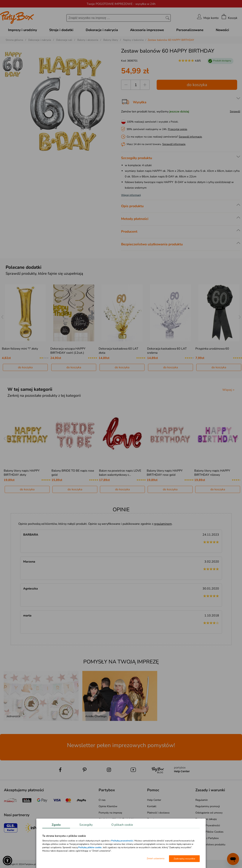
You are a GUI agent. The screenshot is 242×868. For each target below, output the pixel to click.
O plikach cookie (122, 825)
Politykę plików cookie (90, 847)
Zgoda (56, 825)
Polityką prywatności (122, 841)
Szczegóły (86, 825)
